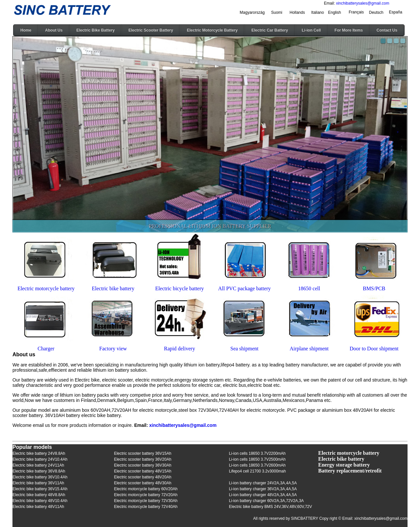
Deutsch (376, 12)
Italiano (318, 12)
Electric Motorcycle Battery (212, 30)
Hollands (297, 12)
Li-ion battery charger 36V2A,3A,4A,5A (263, 489)
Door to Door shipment (374, 349)
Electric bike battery (113, 288)
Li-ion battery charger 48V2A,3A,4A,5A (263, 495)
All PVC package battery (244, 288)
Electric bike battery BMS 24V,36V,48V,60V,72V (271, 507)
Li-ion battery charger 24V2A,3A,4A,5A (263, 483)
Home (26, 30)
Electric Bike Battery (96, 30)
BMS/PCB (374, 288)
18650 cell (309, 288)
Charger (46, 349)
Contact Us (387, 30)
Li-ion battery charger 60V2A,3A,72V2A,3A (266, 501)
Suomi (277, 12)
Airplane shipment (309, 349)
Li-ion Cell (311, 30)
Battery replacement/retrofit (350, 471)
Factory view (113, 349)
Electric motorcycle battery (46, 288)
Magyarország (252, 12)
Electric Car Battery (270, 30)
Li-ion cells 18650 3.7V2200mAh (257, 453)
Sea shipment (244, 349)
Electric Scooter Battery (151, 30)
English (335, 12)
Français (356, 12)
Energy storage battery (344, 465)
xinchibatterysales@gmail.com (363, 3)
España (396, 12)
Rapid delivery (180, 349)
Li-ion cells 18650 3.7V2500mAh (257, 459)
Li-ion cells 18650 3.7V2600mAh (257, 465)
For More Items (349, 30)
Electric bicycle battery (179, 288)
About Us (54, 30)
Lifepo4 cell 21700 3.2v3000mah (257, 471)
